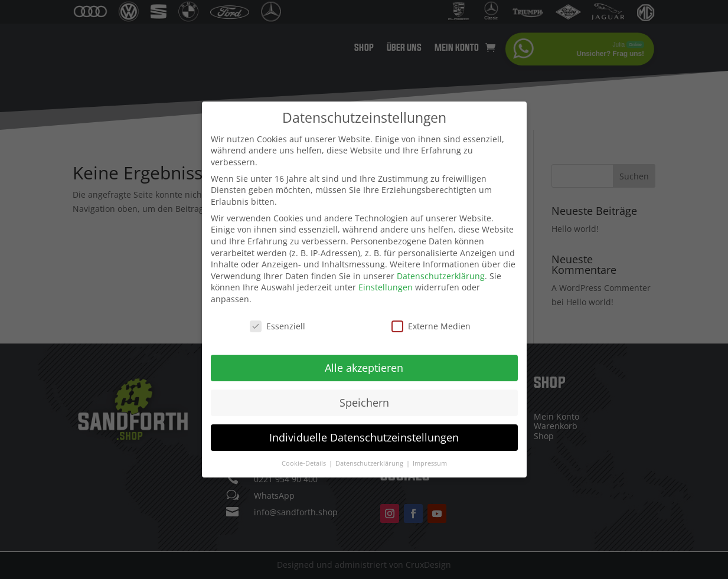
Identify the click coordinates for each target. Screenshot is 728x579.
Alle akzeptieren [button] (364, 366)
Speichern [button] (364, 401)
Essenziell (278, 324)
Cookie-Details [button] (305, 462)
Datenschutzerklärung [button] (370, 462)
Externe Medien (431, 324)
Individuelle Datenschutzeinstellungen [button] (364, 436)
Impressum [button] (430, 462)
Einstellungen (386, 286)
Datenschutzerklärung (441, 274)
